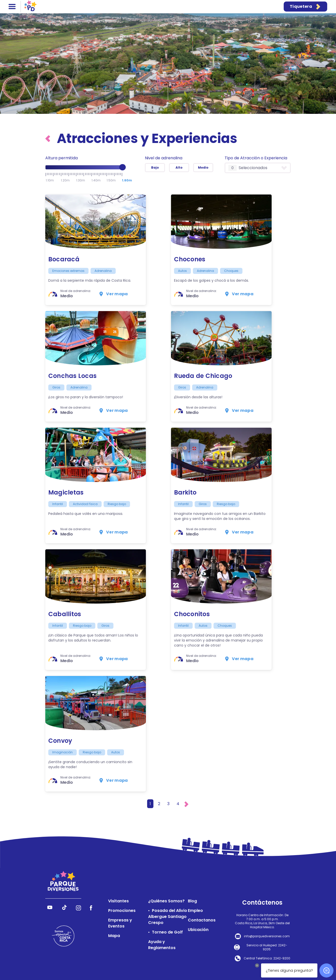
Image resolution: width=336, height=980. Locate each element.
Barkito (185, 492)
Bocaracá (64, 259)
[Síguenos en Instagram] (79, 909)
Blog (192, 901)
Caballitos (65, 614)
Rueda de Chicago (203, 376)
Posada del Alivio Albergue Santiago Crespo (168, 917)
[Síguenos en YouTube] (50, 909)
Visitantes (118, 901)
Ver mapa (113, 294)
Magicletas (66, 492)
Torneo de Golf (167, 932)
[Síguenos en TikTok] (64, 909)
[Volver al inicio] (49, 138)
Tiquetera (305, 7)
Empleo (195, 911)
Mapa (114, 936)
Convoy (60, 741)
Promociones (122, 911)
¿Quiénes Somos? (166, 901)
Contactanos (202, 920)
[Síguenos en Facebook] (91, 909)
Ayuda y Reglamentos (162, 945)
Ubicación (198, 930)
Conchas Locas (72, 376)
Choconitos (192, 614)
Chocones (190, 259)
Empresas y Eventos (120, 923)
